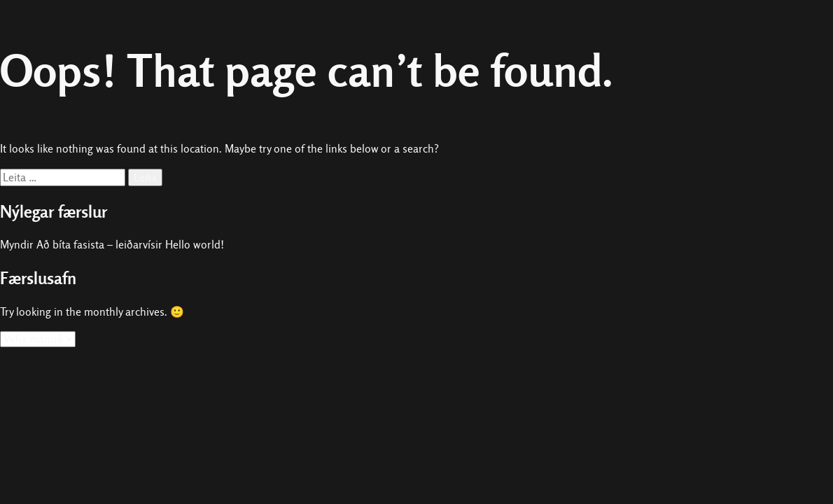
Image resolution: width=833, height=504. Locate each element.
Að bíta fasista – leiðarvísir (99, 245)
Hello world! (195, 245)
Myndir (17, 245)
